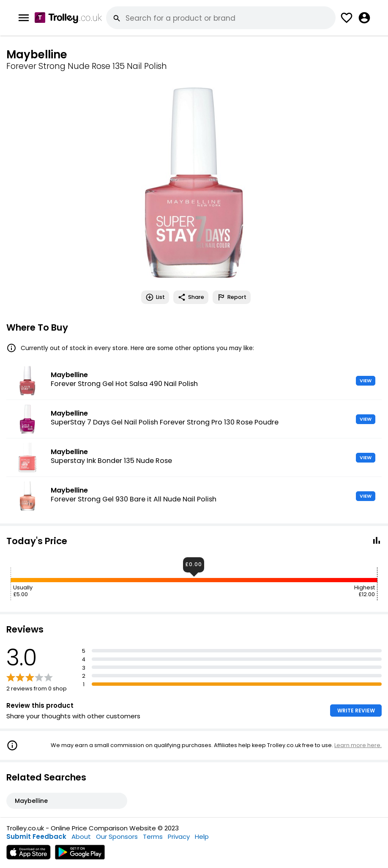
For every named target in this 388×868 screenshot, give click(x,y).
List (155, 297)
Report (232, 297)
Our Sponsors (117, 837)
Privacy (179, 837)
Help (202, 837)
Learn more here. (358, 745)
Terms (153, 837)
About (81, 837)
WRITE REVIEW (356, 711)
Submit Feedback (36, 837)
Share (191, 297)
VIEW (366, 381)
